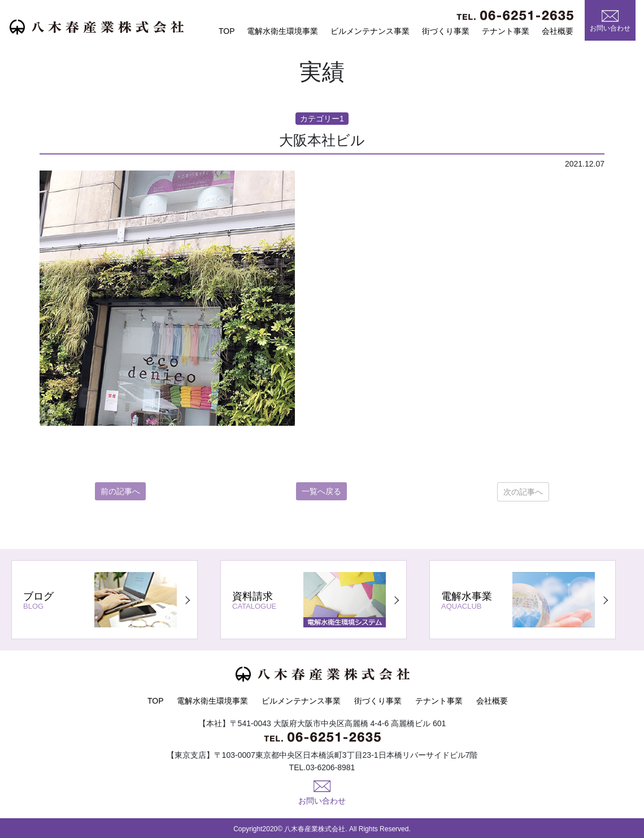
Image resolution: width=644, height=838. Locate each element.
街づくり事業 (446, 31)
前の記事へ (120, 491)
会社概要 (558, 31)
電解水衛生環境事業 (282, 31)
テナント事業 (506, 31)
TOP (227, 31)
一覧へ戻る (321, 491)
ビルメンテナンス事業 (370, 31)
